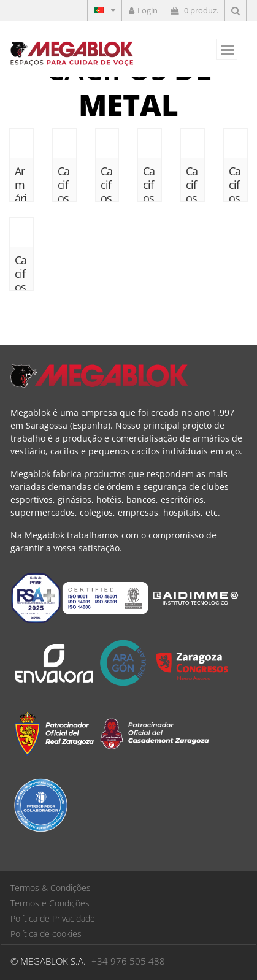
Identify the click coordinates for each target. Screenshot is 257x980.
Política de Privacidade (53, 918)
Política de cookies (46, 934)
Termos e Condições (50, 903)
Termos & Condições (51, 888)
